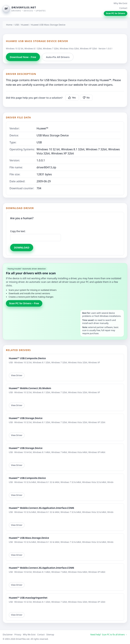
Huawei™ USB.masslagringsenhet (28, 598)
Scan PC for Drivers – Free (24, 303)
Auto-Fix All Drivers (58, 57)
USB (17, 25)
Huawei (25, 25)
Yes (72, 98)
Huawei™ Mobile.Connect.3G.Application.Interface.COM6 (41, 508)
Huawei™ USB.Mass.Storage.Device (29, 538)
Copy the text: (18, 231)
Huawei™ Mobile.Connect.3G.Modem (30, 388)
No (86, 98)
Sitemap (50, 635)
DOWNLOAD (22, 248)
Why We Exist (120, 3)
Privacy (18, 635)
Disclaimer (8, 635)
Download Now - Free (23, 57)
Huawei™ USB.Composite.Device (27, 358)
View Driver (17, 375)
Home (9, 25)
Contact (123, 8)
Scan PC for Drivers (116, 13)
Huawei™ (42, 128)
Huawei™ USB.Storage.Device (26, 418)
